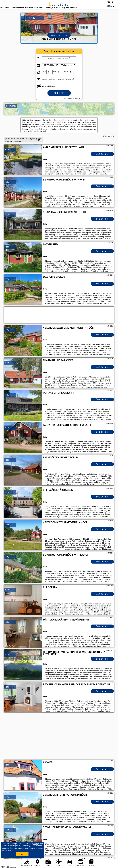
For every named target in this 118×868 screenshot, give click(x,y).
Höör (7, 150)
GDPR (10, 850)
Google (35, 844)
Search (59, 93)
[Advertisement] (59, 736)
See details (102, 154)
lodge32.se (59, 4)
